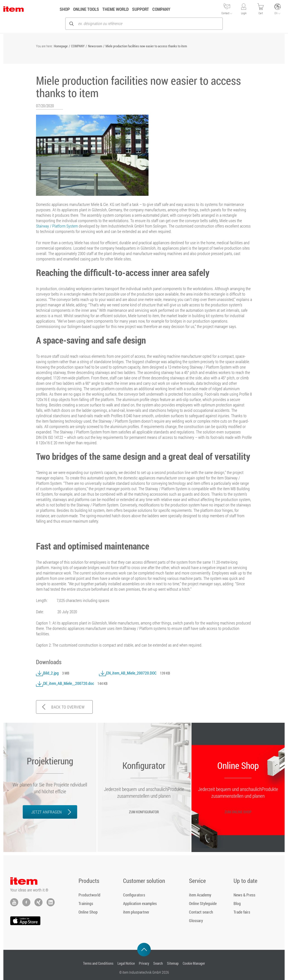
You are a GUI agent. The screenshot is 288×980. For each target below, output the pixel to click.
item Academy (200, 895)
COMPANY (166, 9)
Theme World (120, 9)
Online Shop (88, 912)
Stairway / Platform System (57, 226)
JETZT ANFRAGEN (46, 812)
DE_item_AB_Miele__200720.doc (65, 683)
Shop (70, 9)
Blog (237, 903)
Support (145, 9)
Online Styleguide (203, 903)
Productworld (89, 895)
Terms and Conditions (98, 963)
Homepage (61, 46)
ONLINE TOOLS (91, 9)
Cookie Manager (194, 963)
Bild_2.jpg (47, 673)
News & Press (244, 895)
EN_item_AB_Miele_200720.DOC (128, 673)
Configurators (134, 895)
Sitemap (173, 963)
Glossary (196, 921)
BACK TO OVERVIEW (68, 707)
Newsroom (95, 46)
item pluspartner (136, 912)
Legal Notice (126, 963)
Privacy (144, 963)
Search (158, 963)
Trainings (86, 903)
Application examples (140, 903)
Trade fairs (242, 912)
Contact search (201, 912)
